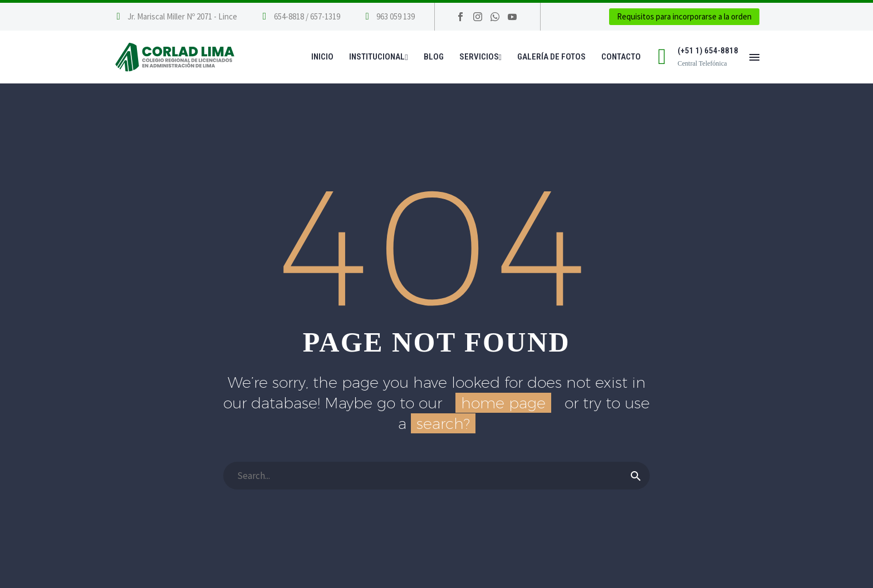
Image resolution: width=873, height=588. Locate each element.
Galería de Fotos (551, 57)
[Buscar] (436, 476)
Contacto (621, 57)
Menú (754, 57)
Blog (434, 57)
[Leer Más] (300, 17)
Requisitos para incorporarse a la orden (684, 16)
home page (503, 403)
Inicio (322, 57)
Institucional (378, 57)
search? (443, 423)
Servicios (480, 57)
